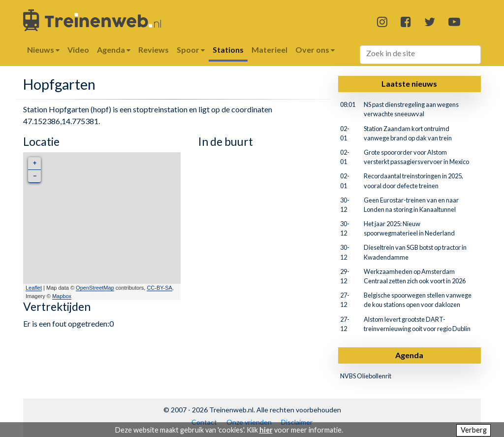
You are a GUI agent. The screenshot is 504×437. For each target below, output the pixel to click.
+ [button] (35, 163)
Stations (228, 50)
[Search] (421, 55)
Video (78, 50)
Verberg (474, 430)
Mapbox (62, 296)
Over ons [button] (315, 50)
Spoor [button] (191, 50)
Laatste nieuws (409, 84)
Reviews (154, 50)
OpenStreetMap (95, 288)
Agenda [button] (114, 50)
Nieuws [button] (43, 50)
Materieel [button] (269, 50)
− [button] (35, 176)
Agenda (409, 355)
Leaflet (34, 288)
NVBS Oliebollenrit (366, 376)
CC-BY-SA (159, 288)
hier (266, 430)
